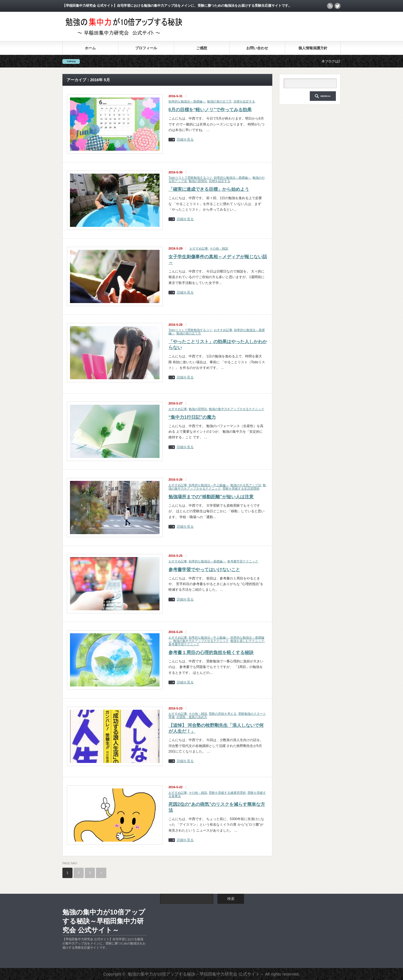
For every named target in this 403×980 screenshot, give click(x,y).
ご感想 (202, 48)
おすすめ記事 (199, 248)
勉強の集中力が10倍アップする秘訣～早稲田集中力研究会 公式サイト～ (104, 921)
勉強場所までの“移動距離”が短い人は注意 (211, 497)
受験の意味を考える (223, 714)
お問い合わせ (257, 48)
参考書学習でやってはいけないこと (204, 570)
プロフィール (146, 48)
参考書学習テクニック (243, 561)
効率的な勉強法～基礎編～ (187, 101)
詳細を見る (185, 140)
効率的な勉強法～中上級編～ (209, 485)
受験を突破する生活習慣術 (241, 488)
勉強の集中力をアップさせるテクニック (236, 409)
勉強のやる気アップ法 (246, 485)
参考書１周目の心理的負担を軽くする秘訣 (211, 652)
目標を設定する (244, 101)
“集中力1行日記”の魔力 (192, 417)
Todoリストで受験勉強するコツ (190, 178)
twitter (338, 6)
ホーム (90, 48)
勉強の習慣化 (198, 181)
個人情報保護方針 (313, 48)
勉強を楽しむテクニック (247, 641)
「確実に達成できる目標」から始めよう (209, 189)
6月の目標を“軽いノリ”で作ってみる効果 (210, 110)
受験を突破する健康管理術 (227, 793)
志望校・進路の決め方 (192, 717)
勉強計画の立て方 (219, 101)
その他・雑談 (219, 248)
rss (330, 6)
